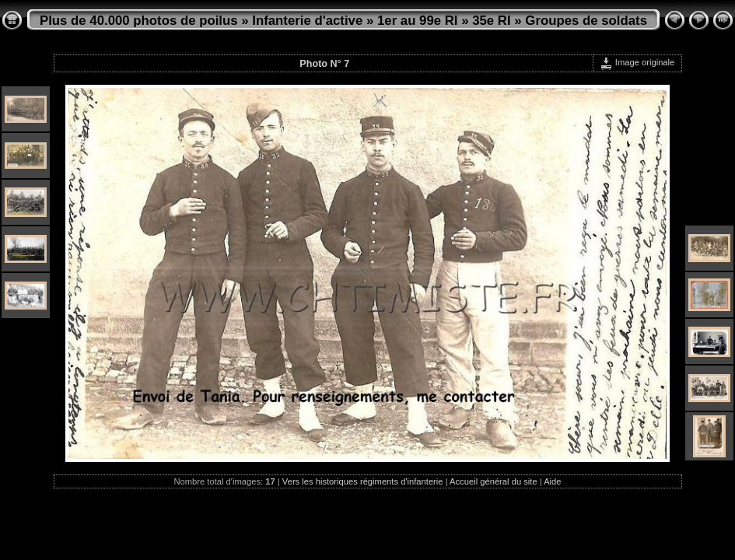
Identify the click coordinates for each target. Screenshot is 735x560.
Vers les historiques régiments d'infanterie (363, 481)
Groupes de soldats (586, 21)
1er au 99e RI (418, 21)
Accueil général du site (493, 481)
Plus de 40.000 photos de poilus (139, 21)
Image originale (637, 62)
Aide (552, 481)
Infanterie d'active (307, 21)
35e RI (491, 21)
